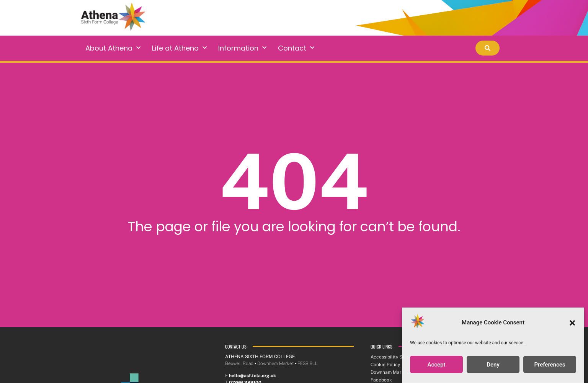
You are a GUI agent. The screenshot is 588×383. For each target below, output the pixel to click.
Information (242, 48)
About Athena (113, 48)
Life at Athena (179, 48)
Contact (296, 48)
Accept (436, 365)
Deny (493, 365)
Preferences (550, 365)
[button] (572, 323)
